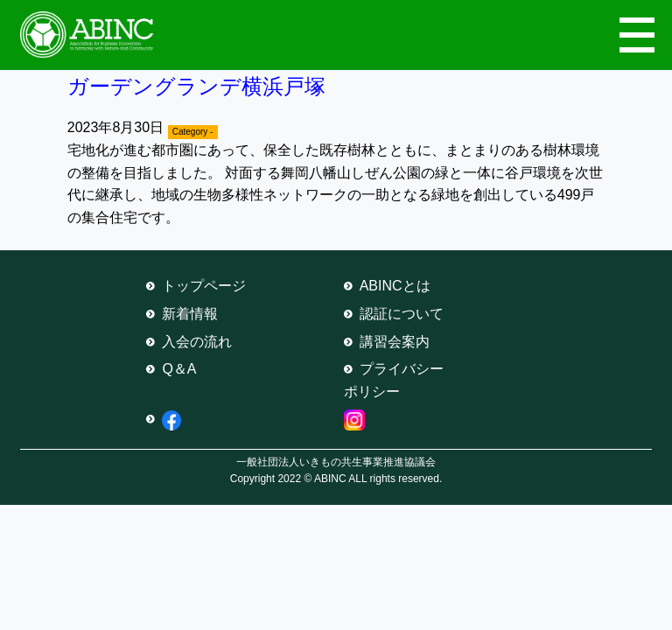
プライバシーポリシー (394, 380)
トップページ (204, 286)
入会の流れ (197, 342)
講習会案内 (395, 342)
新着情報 (190, 314)
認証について (402, 314)
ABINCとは (395, 286)
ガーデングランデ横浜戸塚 (196, 86)
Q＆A (179, 369)
